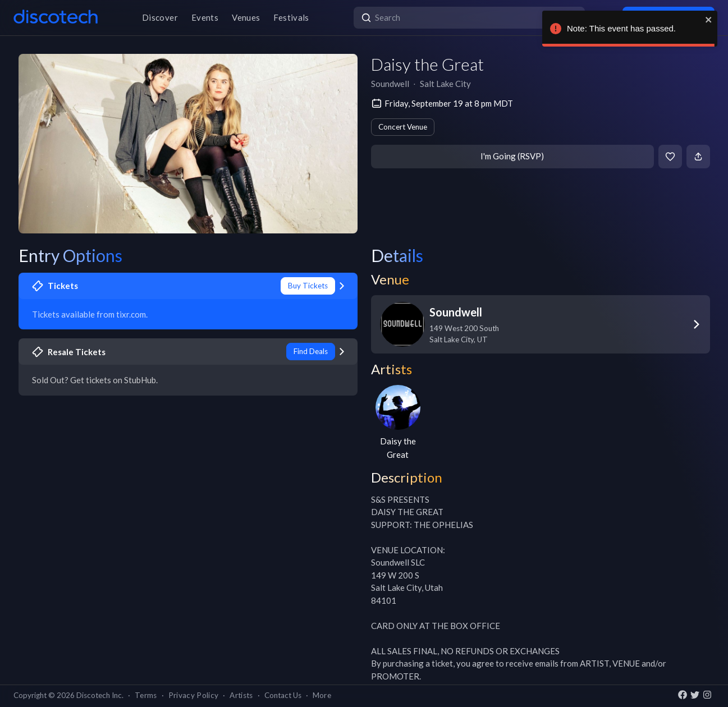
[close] (709, 20)
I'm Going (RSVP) (512, 156)
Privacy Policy (194, 695)
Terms (146, 695)
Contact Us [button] (283, 695)
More (322, 695)
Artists (241, 695)
